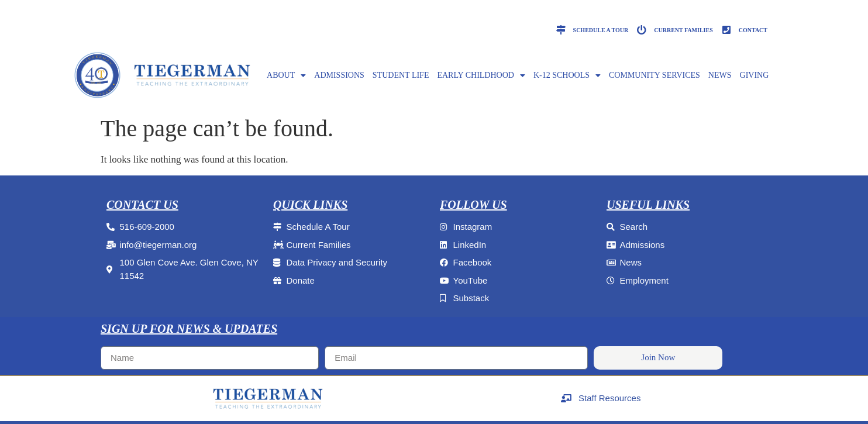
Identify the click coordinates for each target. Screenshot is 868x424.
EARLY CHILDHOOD (481, 75)
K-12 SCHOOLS (567, 75)
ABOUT (286, 75)
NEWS (720, 75)
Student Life (401, 75)
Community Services (655, 75)
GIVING (755, 75)
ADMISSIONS (339, 75)
